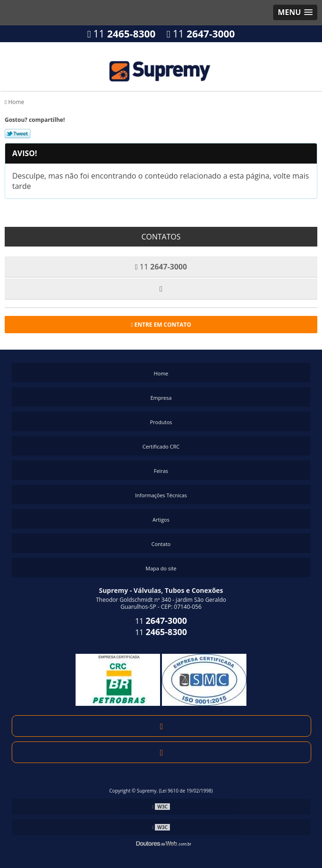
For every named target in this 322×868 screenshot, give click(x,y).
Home (161, 373)
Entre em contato (161, 325)
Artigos (161, 520)
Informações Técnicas (161, 495)
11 (121, 34)
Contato (161, 544)
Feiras (161, 471)
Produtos (161, 422)
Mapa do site (161, 568)
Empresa (161, 398)
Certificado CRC (161, 446)
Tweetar (18, 134)
